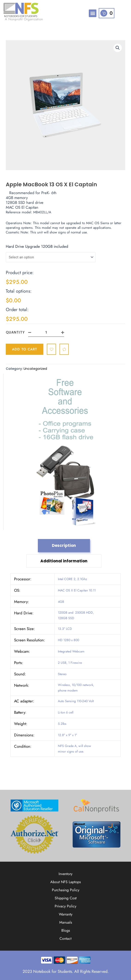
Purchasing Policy (66, 890)
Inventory (65, 874)
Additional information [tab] (64, 561)
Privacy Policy (65, 906)
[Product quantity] (46, 332)
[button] (93, 13)
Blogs (66, 930)
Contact (65, 939)
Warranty (66, 914)
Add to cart (25, 349)
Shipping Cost (66, 898)
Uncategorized (35, 369)
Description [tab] (64, 545)
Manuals (66, 922)
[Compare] (64, 349)
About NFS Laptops (65, 882)
